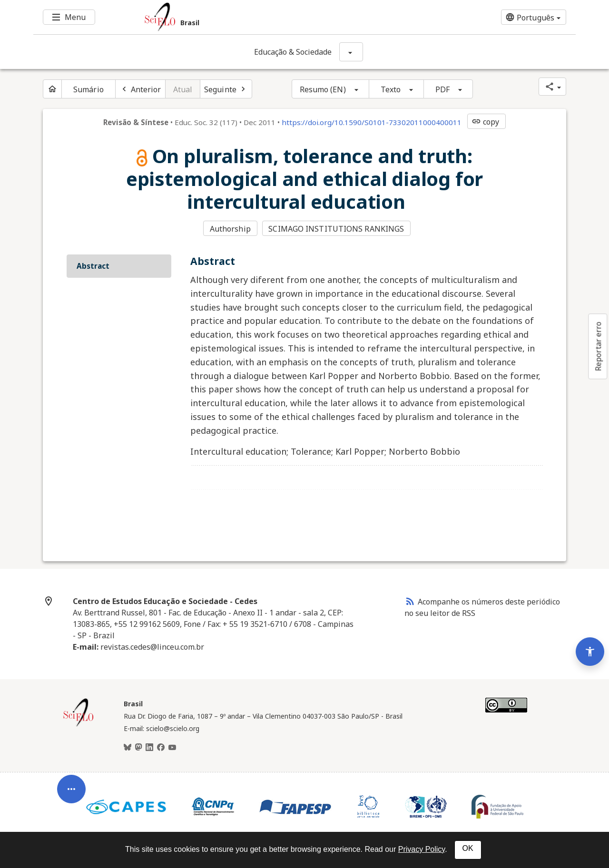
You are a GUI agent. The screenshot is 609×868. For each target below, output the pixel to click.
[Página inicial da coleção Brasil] (79, 725)
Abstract (93, 266)
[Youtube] (172, 748)
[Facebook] (161, 748)
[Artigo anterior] (140, 89)
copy (485, 122)
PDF (442, 89)
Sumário (88, 89)
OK (468, 848)
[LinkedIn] (149, 748)
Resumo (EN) (323, 89)
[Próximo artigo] (226, 89)
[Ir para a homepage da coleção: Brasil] (259, 17)
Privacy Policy (422, 849)
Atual (183, 89)
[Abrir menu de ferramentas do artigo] (71, 793)
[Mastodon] (138, 748)
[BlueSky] (128, 748)
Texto (391, 89)
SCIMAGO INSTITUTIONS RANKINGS (336, 229)
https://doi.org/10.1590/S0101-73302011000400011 (372, 122)
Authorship (230, 229)
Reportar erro (598, 346)
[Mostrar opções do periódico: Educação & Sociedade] (351, 52)
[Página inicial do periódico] (52, 89)
